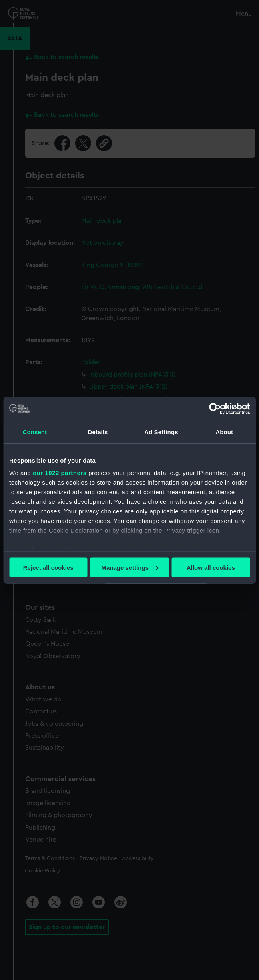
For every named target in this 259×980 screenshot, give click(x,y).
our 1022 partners (60, 473)
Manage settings (130, 567)
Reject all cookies (48, 567)
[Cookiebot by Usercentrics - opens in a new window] (215, 409)
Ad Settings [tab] (161, 432)
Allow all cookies (211, 567)
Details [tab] (98, 432)
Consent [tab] (35, 432)
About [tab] (224, 432)
